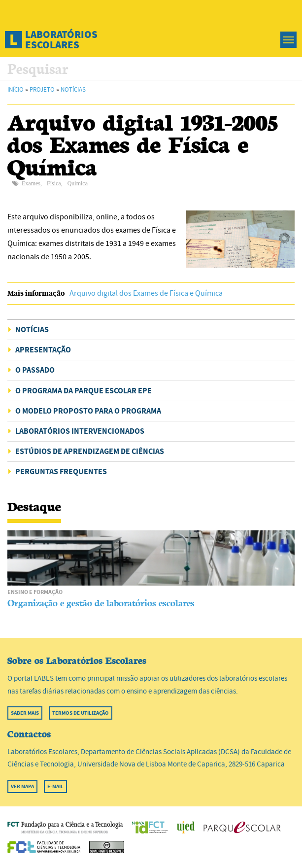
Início (16, 90)
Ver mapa (22, 786)
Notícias (73, 90)
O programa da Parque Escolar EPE (84, 391)
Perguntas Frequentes (61, 471)
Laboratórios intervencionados (80, 431)
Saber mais (25, 713)
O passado (35, 370)
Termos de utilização (81, 713)
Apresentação (43, 350)
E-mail (55, 786)
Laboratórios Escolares (61, 39)
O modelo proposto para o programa (88, 411)
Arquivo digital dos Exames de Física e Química (146, 293)
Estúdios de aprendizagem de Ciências (90, 451)
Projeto (42, 90)
